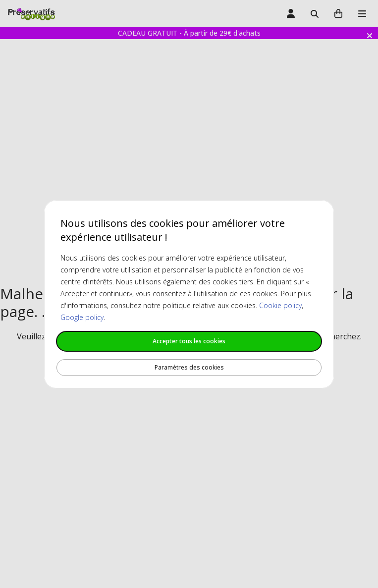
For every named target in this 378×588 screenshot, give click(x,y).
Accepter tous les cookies (189, 341)
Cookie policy (280, 305)
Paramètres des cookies (189, 367)
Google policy (82, 317)
